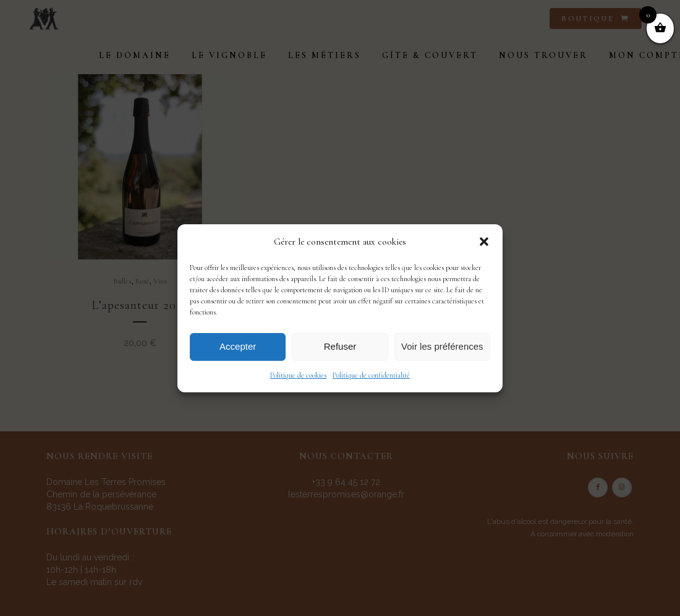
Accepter (238, 346)
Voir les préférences (442, 346)
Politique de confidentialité (371, 375)
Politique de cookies (298, 375)
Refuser (340, 346)
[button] (484, 242)
